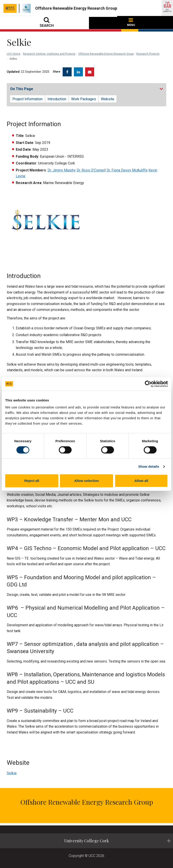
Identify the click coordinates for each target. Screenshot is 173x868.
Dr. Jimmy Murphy (62, 170)
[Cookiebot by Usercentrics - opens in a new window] (148, 384)
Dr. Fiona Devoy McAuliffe (127, 170)
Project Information (27, 99)
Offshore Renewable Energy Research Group (106, 54)
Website (108, 99)
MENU (131, 22)
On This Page (22, 89)
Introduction (57, 99)
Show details (149, 466)
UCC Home (14, 54)
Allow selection (86, 481)
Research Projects (148, 54)
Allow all (141, 481)
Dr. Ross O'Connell (91, 170)
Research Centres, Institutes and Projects (49, 54)
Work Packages (84, 99)
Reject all (32, 481)
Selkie (12, 773)
